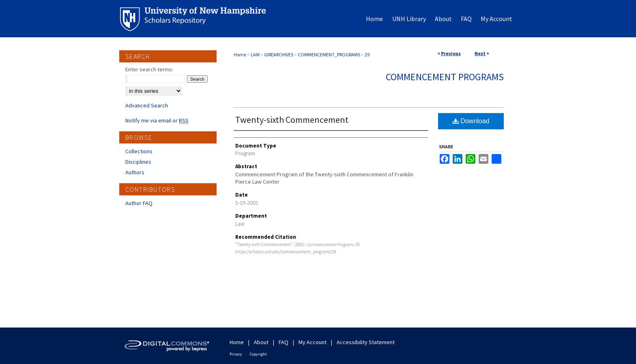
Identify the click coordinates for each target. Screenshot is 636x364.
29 (367, 55)
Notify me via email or (157, 120)
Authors (135, 172)
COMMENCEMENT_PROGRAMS (329, 55)
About (261, 342)
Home (240, 55)
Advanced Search (147, 105)
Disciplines (138, 162)
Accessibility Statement (366, 342)
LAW (255, 55)
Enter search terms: (149, 69)
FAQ (284, 342)
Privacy (236, 354)
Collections (139, 151)
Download (471, 121)
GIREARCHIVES (279, 55)
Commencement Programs (445, 77)
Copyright (258, 354)
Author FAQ (139, 203)
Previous (451, 53)
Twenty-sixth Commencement (292, 120)
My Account (313, 342)
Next (480, 53)
